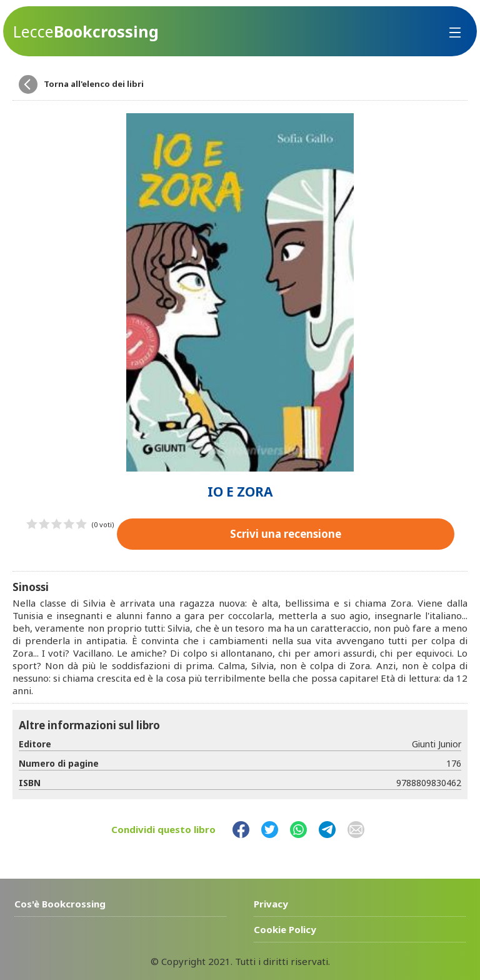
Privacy (271, 904)
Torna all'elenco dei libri (94, 84)
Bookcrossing (86, 32)
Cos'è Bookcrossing (60, 904)
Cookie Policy (285, 929)
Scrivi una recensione (286, 534)
